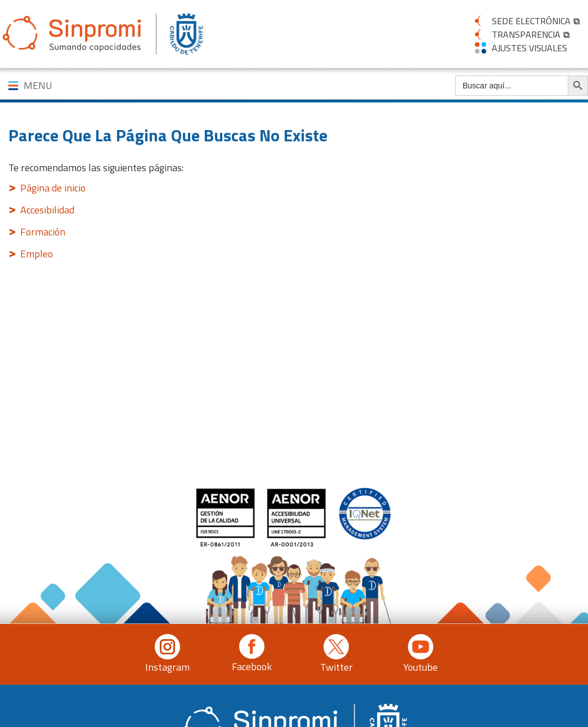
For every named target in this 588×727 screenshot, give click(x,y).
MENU (38, 85)
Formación (43, 232)
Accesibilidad (47, 210)
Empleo (37, 254)
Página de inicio (53, 188)
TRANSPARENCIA (526, 34)
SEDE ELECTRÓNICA (531, 21)
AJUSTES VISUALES (529, 48)
